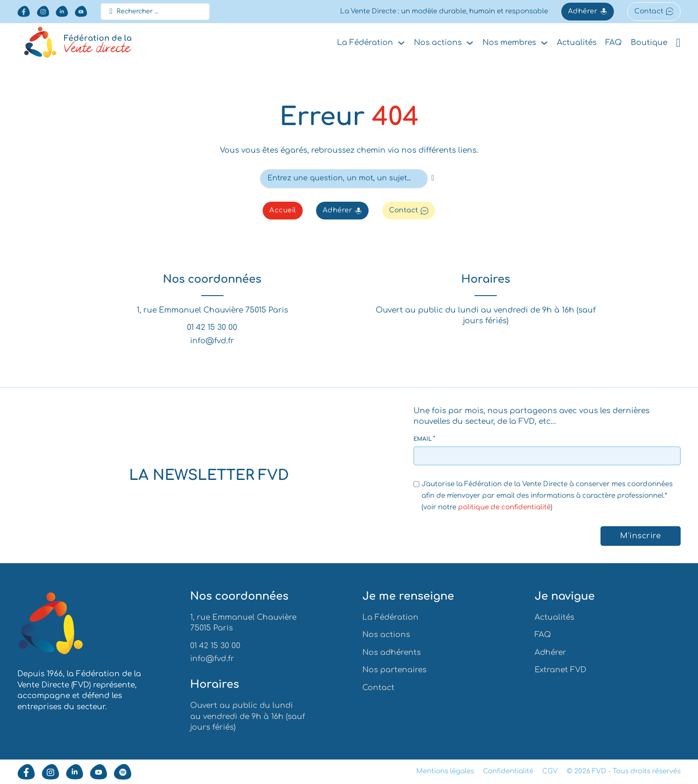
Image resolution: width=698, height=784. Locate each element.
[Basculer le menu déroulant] (401, 43)
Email (423, 438)
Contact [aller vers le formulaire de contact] (654, 12)
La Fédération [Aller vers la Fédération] (390, 617)
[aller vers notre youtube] (81, 11)
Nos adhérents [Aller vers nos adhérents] (392, 652)
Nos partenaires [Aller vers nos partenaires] (394, 670)
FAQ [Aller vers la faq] (543, 635)
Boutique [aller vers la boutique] (649, 43)
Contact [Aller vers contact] (378, 688)
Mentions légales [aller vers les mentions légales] (445, 771)
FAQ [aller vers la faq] (614, 43)
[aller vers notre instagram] (43, 11)
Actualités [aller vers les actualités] (577, 43)
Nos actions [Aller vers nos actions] (386, 635)
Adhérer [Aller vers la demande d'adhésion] (588, 12)
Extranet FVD (560, 670)
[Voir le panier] (678, 43)
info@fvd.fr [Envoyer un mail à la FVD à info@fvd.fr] (212, 341)
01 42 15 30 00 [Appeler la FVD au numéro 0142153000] (212, 328)
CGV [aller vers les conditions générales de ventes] (550, 771)
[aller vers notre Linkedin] (62, 11)
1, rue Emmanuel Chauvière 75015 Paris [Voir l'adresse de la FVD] (212, 311)
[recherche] (433, 178)
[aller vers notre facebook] (24, 11)
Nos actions (438, 43)
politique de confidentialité (504, 507)
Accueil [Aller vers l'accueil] (283, 211)
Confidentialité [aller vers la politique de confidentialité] (508, 771)
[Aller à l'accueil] (51, 625)
